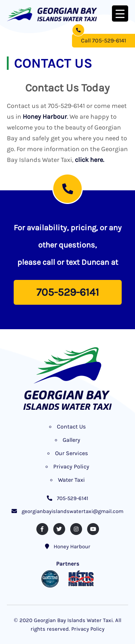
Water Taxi (71, 480)
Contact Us (71, 427)
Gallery (71, 440)
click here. (89, 160)
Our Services (71, 453)
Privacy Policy (71, 466)
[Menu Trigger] (120, 13)
